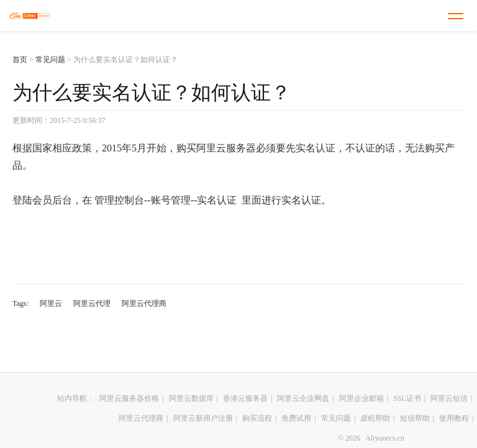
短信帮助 (415, 418)
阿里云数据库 (191, 398)
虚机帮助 (375, 418)
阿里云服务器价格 (129, 398)
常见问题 (50, 60)
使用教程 (454, 418)
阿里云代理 (92, 303)
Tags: (20, 303)
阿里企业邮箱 (361, 398)
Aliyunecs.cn (385, 438)
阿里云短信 (449, 398)
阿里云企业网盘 (303, 398)
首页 (20, 60)
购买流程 (257, 418)
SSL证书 (407, 398)
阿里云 (51, 303)
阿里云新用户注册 (203, 418)
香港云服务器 (245, 398)
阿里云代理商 (144, 303)
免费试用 (296, 418)
